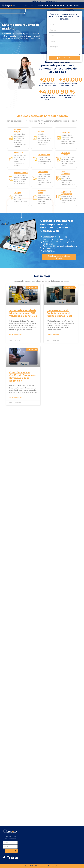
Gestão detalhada (66, 173)
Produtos (42, 132)
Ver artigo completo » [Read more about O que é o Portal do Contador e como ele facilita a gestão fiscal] (53, 335)
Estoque (17, 193)
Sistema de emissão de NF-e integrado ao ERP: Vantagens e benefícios (23, 313)
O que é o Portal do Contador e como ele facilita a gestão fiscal (59, 313)
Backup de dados (42, 192)
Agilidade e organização (67, 193)
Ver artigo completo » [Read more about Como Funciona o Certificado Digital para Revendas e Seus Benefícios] (15, 397)
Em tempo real (44, 155)
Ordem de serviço (66, 154)
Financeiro (18, 153)
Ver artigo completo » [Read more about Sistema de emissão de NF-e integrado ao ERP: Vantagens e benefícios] (15, 335)
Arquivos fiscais (21, 173)
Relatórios (66, 133)
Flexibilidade (43, 172)
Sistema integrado (18, 130)
